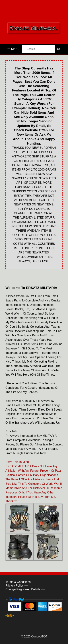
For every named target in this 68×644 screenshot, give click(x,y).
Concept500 (39, 636)
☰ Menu (13, 49)
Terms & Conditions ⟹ (20, 582)
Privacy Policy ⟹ (17, 586)
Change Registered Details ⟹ (25, 589)
